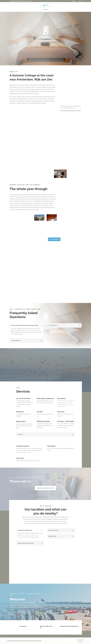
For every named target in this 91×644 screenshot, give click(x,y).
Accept (80, 641)
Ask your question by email (45, 488)
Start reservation (54, 239)
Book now (45, 10)
